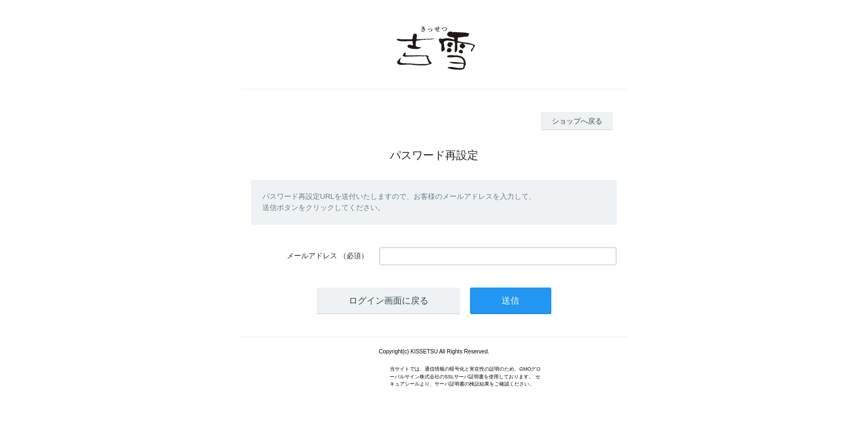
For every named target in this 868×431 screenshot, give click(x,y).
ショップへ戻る (577, 121)
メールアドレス (312, 256)
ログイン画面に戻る (389, 301)
